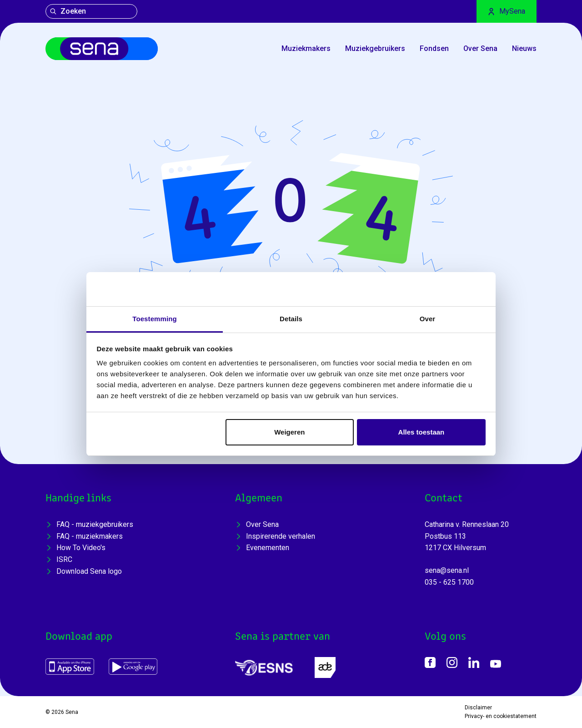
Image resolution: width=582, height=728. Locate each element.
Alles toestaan (421, 432)
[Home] (102, 49)
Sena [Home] (72, 712)
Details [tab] (291, 319)
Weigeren (289, 432)
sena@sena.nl (447, 570)
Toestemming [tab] (155, 319)
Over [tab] (428, 319)
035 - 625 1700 (449, 582)
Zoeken (68, 11)
